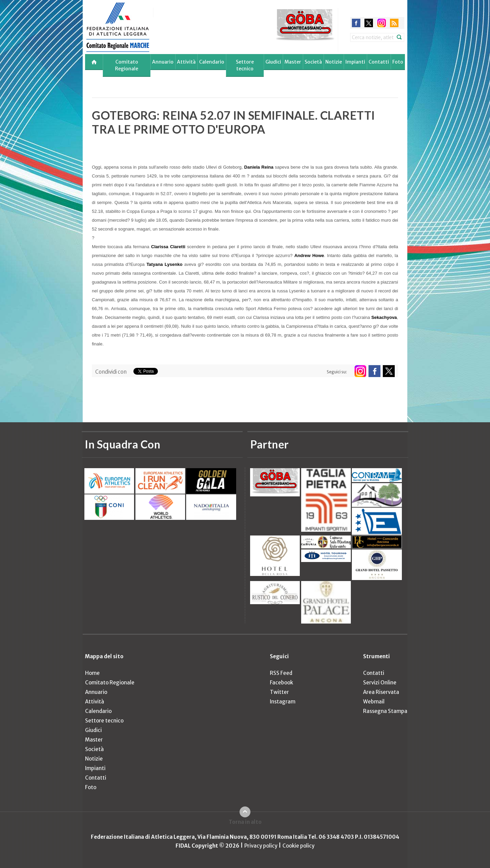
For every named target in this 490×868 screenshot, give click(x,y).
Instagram (283, 702)
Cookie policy (298, 846)
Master (293, 62)
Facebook (281, 683)
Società (313, 62)
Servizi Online (380, 683)
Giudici (273, 62)
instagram (382, 23)
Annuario (163, 62)
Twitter (279, 692)
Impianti (355, 62)
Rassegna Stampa (385, 711)
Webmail (374, 702)
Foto (398, 62)
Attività (186, 62)
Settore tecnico (245, 65)
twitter (369, 23)
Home (92, 673)
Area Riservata (381, 692)
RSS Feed (281, 673)
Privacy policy (261, 846)
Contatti (379, 62)
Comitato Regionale (127, 65)
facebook (356, 23)
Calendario (212, 62)
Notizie (334, 62)
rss (394, 23)
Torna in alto (245, 822)
